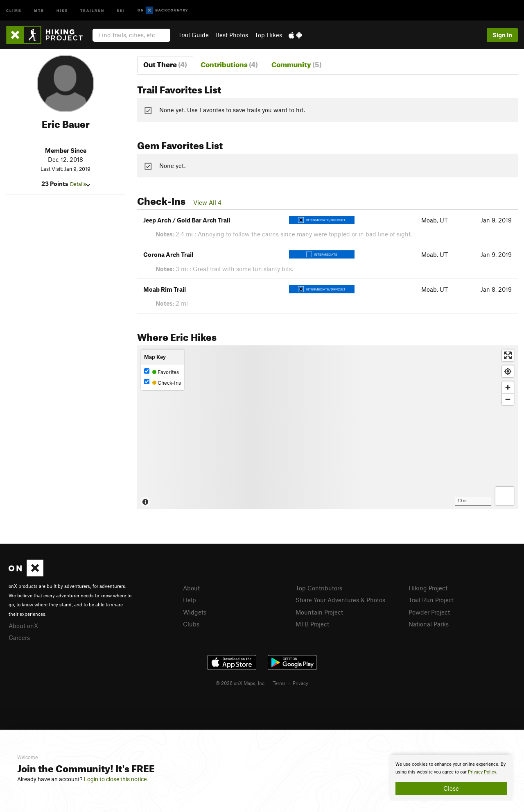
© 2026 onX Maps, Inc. (241, 683)
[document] (451, 778)
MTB (39, 10)
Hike (62, 10)
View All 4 (207, 202)
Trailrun (92, 10)
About (191, 588)
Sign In (502, 35)
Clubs (191, 624)
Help (190, 600)
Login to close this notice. (116, 779)
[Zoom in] (508, 387)
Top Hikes (268, 35)
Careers (19, 637)
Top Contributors (319, 588)
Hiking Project (428, 588)
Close (451, 788)
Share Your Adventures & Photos (340, 600)
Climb (14, 10)
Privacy (300, 683)
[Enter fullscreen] (508, 355)
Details (80, 184)
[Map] (327, 427)
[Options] (505, 496)
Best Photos (232, 35)
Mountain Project (319, 612)
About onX (23, 626)
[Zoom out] (508, 399)
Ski (121, 10)
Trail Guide (193, 35)
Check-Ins (163, 382)
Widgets (195, 612)
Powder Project (429, 612)
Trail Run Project (431, 600)
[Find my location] (508, 371)
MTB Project (312, 624)
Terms (279, 683)
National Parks (429, 624)
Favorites (161, 372)
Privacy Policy (482, 772)
